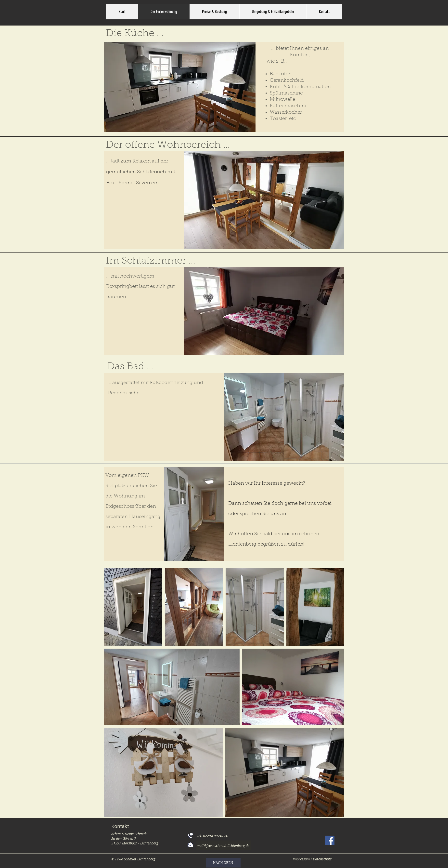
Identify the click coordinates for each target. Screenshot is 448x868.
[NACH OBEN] (223, 863)
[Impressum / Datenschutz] (312, 859)
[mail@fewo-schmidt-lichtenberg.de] (223, 845)
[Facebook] (330, 840)
